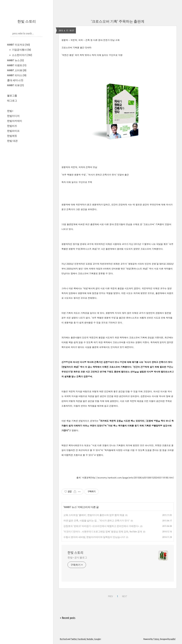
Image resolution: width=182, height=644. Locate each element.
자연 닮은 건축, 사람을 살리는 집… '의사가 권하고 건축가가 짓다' (97, 520)
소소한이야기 (22, 55)
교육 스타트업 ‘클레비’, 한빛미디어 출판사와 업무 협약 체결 (94, 515)
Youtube (90, 639)
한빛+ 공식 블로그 (77, 557)
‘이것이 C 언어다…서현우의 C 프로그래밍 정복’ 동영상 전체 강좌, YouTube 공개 (103, 532)
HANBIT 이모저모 (18, 45)
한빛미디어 (13, 116)
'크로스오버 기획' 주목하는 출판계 (118, 21)
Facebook (82, 639)
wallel (173, 639)
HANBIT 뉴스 (15, 60)
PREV (110, 596)
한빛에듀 (12, 136)
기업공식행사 (21, 50)
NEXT (125, 596)
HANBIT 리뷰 (15, 85)
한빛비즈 (12, 126)
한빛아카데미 (15, 121)
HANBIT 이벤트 (17, 65)
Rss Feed (63, 639)
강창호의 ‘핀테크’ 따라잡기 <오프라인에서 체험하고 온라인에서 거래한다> (101, 526)
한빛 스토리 (27, 21)
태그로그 (12, 101)
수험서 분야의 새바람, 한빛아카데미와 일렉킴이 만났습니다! (94, 537)
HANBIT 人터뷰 (17, 70)
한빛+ (10, 111)
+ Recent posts (68, 618)
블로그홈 (12, 96)
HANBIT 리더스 (17, 75)
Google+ (98, 639)
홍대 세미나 (15, 80)
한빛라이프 (13, 131)
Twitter (74, 639)
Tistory (156, 639)
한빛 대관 (12, 141)
